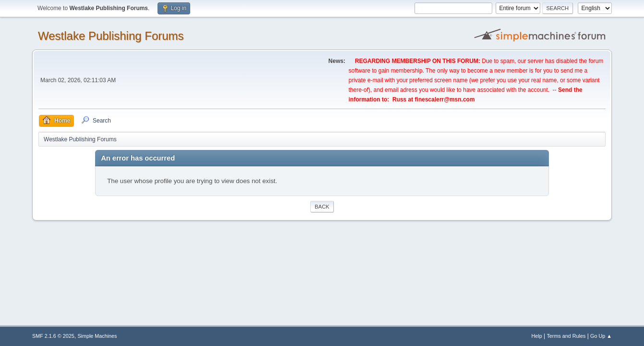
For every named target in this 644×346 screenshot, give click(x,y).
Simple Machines (97, 336)
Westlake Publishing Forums (111, 36)
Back (322, 207)
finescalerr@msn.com (445, 99)
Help (536, 336)
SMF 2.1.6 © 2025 (53, 336)
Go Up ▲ (601, 336)
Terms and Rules (566, 336)
